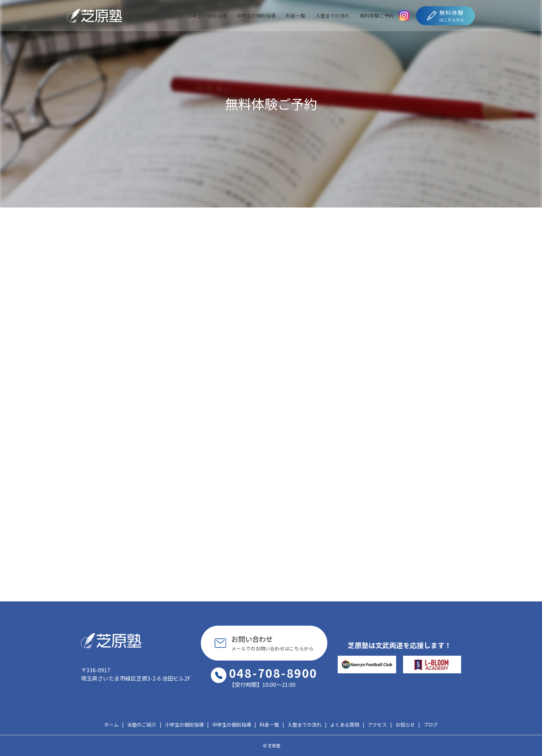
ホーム (111, 725)
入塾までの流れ (333, 16)
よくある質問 (345, 725)
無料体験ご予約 (377, 16)
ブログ (431, 725)
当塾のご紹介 (163, 16)
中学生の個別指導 (256, 16)
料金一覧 (296, 16)
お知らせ (405, 725)
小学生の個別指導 (207, 16)
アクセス (377, 725)
